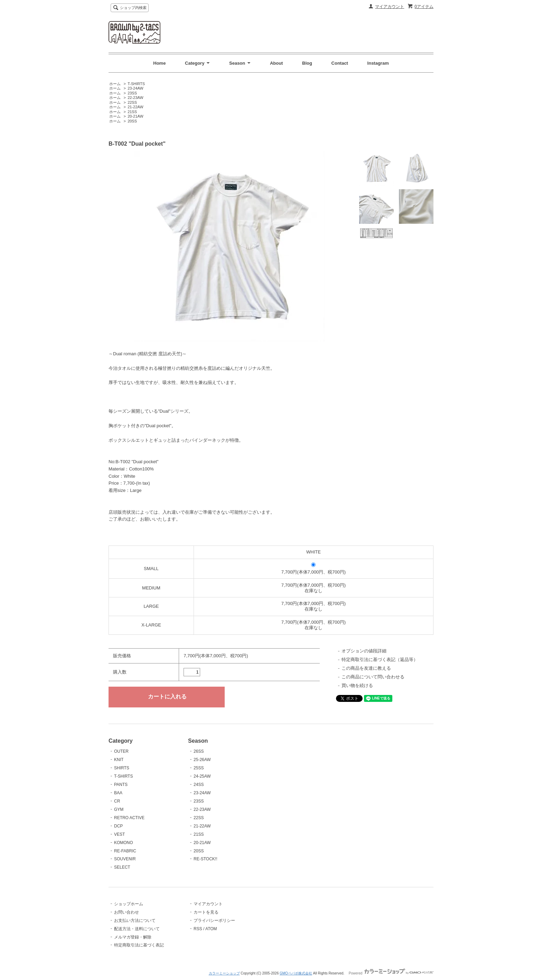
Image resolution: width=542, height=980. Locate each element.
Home (159, 63)
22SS (132, 102)
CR (117, 801)
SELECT (122, 867)
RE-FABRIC (125, 851)
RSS (198, 929)
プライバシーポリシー (214, 921)
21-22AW (135, 107)
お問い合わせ (127, 912)
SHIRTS (122, 768)
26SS (199, 751)
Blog (307, 63)
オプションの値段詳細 (364, 651)
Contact (340, 63)
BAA (118, 793)
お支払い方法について (135, 921)
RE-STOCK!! (205, 859)
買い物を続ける (357, 685)
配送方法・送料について (137, 929)
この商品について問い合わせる (373, 677)
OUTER (121, 751)
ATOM (211, 929)
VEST (119, 834)
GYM (119, 809)
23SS (132, 93)
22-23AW (135, 98)
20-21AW (135, 116)
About (277, 63)
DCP (118, 826)
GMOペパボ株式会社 (296, 973)
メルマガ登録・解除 (133, 937)
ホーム (115, 84)
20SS (132, 121)
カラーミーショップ (224, 973)
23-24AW (135, 88)
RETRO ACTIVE (129, 818)
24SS (199, 785)
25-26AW (202, 760)
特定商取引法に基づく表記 (139, 945)
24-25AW (202, 776)
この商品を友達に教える (366, 668)
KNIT (119, 760)
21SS (132, 112)
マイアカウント (390, 7)
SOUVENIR (125, 859)
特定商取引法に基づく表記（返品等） (380, 660)
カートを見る (206, 912)
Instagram (378, 63)
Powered (391, 973)
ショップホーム (129, 904)
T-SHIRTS (136, 84)
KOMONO (124, 843)
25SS (199, 768)
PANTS (121, 785)
